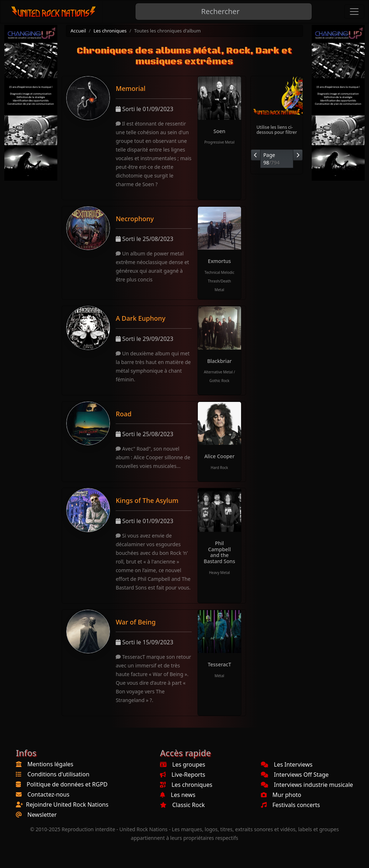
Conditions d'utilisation (58, 774)
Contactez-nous (48, 794)
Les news (178, 795)
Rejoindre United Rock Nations (67, 805)
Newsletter (42, 815)
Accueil (78, 31)
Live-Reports (183, 775)
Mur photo (281, 795)
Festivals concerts (290, 805)
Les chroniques (110, 31)
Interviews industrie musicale (307, 785)
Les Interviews (287, 764)
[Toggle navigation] (354, 12)
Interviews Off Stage (295, 775)
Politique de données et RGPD (67, 784)
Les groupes (183, 764)
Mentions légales (50, 764)
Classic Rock (182, 805)
